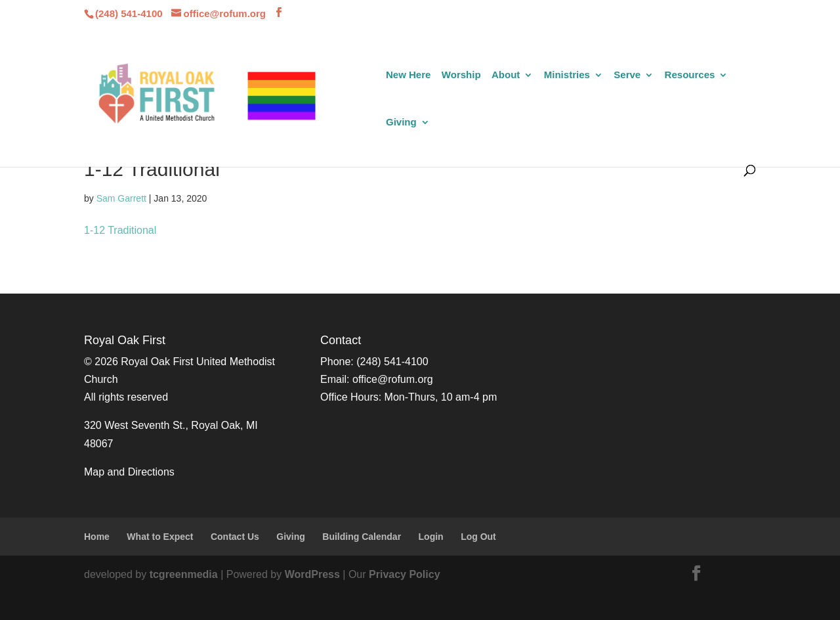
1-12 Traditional (120, 230)
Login (431, 537)
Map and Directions (129, 472)
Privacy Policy (405, 574)
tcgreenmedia (184, 574)
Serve (627, 75)
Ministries (567, 75)
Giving (401, 122)
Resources (690, 75)
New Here (408, 75)
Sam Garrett (121, 198)
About (506, 75)
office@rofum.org (393, 379)
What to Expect (160, 537)
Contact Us (235, 537)
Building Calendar (362, 537)
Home (97, 537)
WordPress (312, 574)
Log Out (478, 537)
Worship (461, 75)
